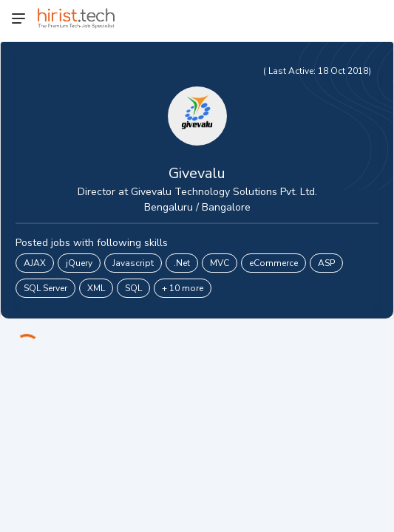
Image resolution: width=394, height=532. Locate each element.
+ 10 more (183, 288)
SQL (133, 288)
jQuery (79, 263)
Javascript (133, 263)
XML (96, 288)
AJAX (35, 263)
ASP (326, 263)
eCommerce (274, 263)
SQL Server (45, 288)
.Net (182, 263)
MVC (220, 263)
